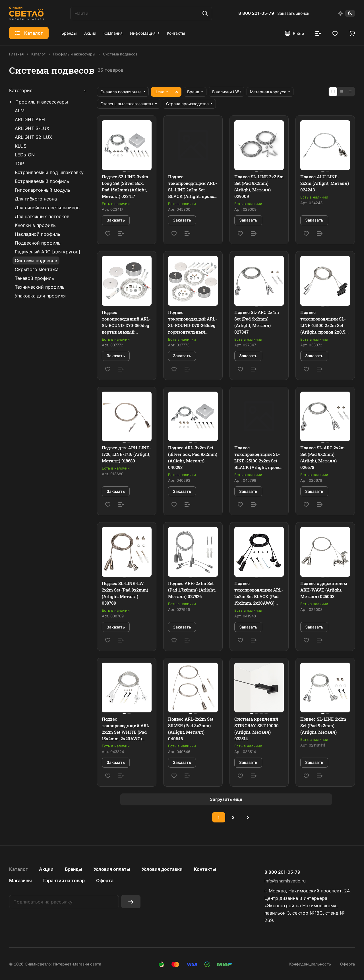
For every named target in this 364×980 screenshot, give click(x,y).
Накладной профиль (38, 234)
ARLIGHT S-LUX (32, 128)
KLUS (21, 146)
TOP (19, 164)
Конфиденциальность (310, 964)
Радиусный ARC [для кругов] (47, 252)
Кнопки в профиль (35, 225)
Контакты (205, 869)
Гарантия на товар (64, 880)
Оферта (105, 880)
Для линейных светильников (47, 208)
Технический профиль (40, 287)
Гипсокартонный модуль (43, 190)
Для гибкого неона (36, 199)
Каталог (18, 869)
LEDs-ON (25, 155)
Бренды (74, 869)
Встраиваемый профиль (42, 181)
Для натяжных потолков (42, 216)
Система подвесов (36, 260)
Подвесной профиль (38, 243)
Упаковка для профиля (40, 296)
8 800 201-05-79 (256, 13)
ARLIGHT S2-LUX (33, 137)
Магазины (20, 880)
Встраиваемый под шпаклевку (49, 172)
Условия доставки (162, 869)
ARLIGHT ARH (30, 119)
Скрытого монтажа (37, 269)
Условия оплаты (112, 869)
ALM (20, 111)
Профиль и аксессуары (42, 102)
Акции (46, 869)
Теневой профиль (34, 278)
